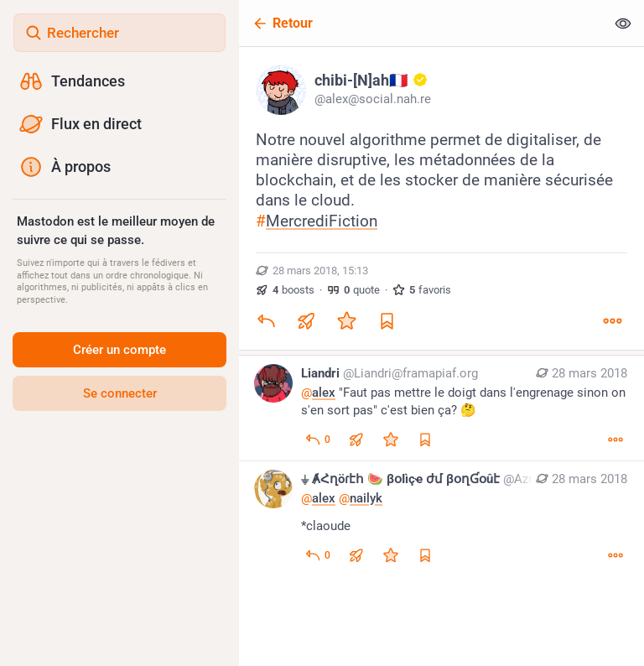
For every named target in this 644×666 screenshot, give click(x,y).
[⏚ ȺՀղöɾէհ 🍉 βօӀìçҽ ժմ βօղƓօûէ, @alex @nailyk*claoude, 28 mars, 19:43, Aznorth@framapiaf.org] (441, 519)
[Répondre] (266, 321)
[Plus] (612, 321)
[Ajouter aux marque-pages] (387, 321)
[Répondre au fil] (317, 440)
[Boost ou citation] (306, 321)
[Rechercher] (119, 33)
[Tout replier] (623, 23)
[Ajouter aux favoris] (346, 321)
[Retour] (422, 23)
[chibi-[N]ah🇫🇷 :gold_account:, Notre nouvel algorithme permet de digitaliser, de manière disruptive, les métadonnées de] (441, 201)
